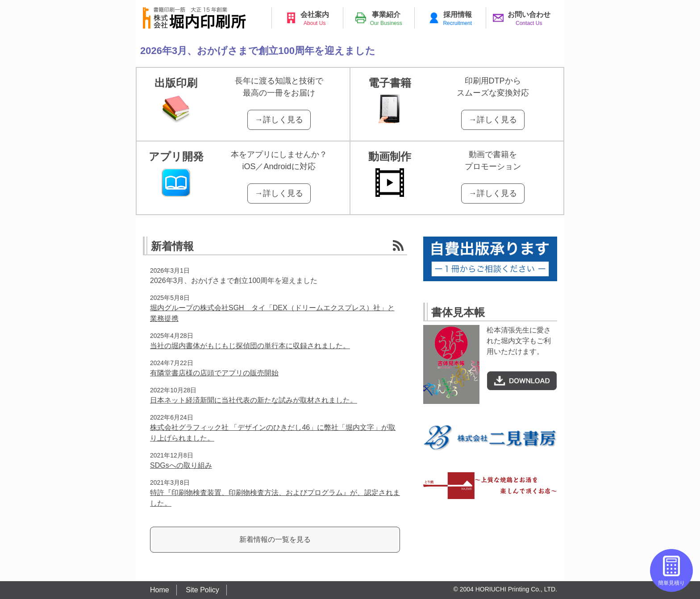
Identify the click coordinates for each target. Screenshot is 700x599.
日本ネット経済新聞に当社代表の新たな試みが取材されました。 (254, 400)
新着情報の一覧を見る (275, 539)
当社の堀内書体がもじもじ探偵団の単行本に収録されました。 (250, 346)
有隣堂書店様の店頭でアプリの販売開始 (214, 373)
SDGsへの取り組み (181, 465)
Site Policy (202, 590)
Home (160, 590)
